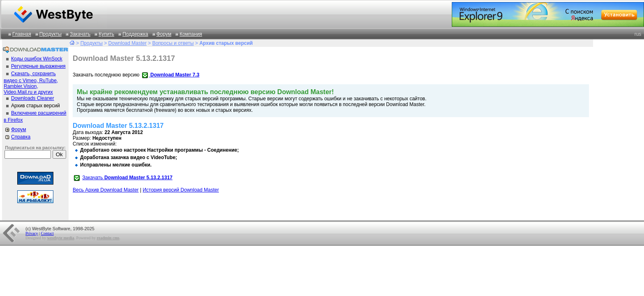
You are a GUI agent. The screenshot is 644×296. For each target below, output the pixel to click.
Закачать (80, 34)
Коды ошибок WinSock (37, 59)
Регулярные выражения (38, 66)
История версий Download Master (181, 190)
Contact (47, 233)
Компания (191, 34)
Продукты (51, 34)
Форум (164, 34)
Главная (22, 34)
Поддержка (135, 34)
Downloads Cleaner (33, 98)
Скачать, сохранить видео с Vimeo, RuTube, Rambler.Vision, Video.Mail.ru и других (31, 83)
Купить (106, 34)
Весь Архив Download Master (106, 190)
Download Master (128, 43)
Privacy (32, 233)
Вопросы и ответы (173, 43)
